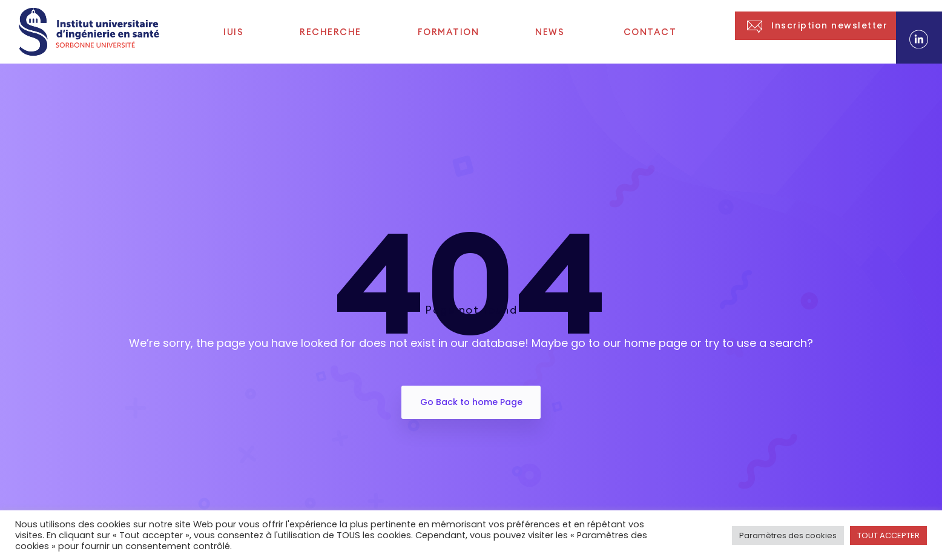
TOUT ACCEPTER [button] (888, 535)
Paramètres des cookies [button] (788, 535)
